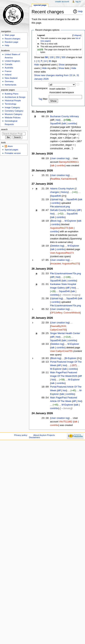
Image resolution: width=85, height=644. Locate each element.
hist (58, 120)
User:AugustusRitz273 (62, 253)
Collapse (77, 35)
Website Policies (13, 118)
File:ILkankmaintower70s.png (65, 274)
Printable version (13, 153)
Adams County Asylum (62, 189)
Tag (40, 99)
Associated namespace (62, 92)
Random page (11, 42)
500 (63, 57)
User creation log (60, 158)
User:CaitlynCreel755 (61, 351)
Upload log (57, 199)
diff (79, 210)
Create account (62, 1)
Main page (10, 35)
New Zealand (11, 78)
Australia (9, 68)
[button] (77, 35)
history (64, 192)
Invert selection (57, 89)
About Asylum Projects (44, 435)
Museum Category (13, 114)
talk (64, 124)
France (8, 71)
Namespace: (41, 88)
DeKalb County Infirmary (63, 210)
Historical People (13, 100)
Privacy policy (21, 435)
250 (58, 57)
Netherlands (10, 85)
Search (4, 129)
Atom (10, 146)
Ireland (8, 75)
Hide (37, 65)
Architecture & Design (15, 97)
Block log (56, 221)
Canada (8, 64)
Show (62, 65)
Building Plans (12, 94)
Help (80, 11)
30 (50, 61)
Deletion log (57, 246)
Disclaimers (35, 437)
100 (52, 57)
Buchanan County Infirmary (64, 116)
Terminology (10, 104)
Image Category (12, 107)
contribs (72, 124)
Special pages (11, 150)
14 (45, 61)
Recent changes (12, 39)
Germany (9, 81)
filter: (43, 99)
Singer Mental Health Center (65, 333)
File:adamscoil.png (60, 207)
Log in (78, 1)
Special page (40, 5)
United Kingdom (12, 61)
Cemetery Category (14, 111)
